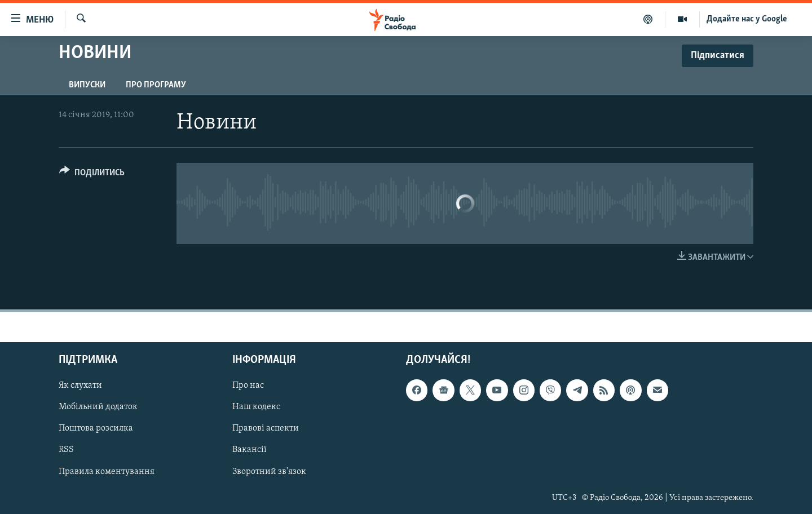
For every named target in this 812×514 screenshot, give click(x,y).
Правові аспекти (266, 428)
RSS (66, 450)
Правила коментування (107, 472)
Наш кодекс (256, 407)
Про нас (248, 385)
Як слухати (80, 385)
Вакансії (250, 450)
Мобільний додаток (98, 407)
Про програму (156, 85)
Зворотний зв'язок (269, 472)
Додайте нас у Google (747, 19)
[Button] (92, 174)
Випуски (87, 85)
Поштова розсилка (96, 428)
